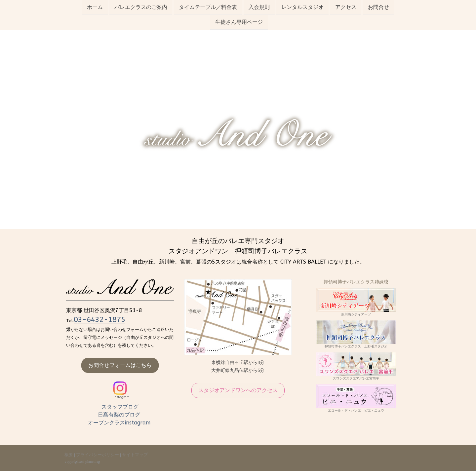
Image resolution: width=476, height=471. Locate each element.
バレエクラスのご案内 (141, 7)
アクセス (346, 7)
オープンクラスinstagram (119, 423)
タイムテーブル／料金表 (208, 7)
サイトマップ (135, 455)
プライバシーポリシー (98, 455)
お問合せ (378, 7)
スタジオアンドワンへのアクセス (238, 390)
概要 (69, 455)
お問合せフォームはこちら (120, 365)
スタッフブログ (121, 407)
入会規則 (259, 7)
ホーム (95, 7)
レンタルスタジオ (302, 7)
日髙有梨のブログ (120, 415)
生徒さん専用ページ (239, 23)
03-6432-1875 (99, 320)
